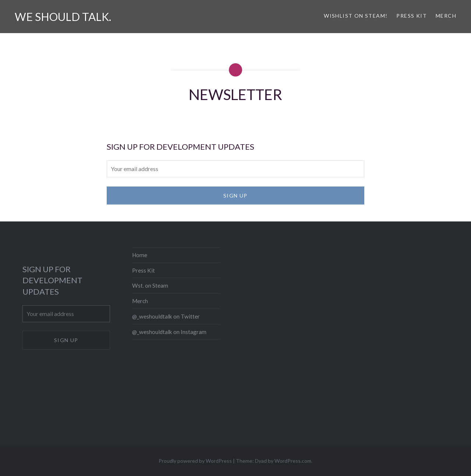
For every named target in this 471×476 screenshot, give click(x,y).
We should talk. (63, 17)
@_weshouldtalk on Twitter (166, 316)
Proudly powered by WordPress (195, 461)
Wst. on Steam (150, 285)
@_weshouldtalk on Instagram (169, 332)
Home (140, 255)
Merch (446, 16)
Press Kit (412, 16)
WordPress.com (293, 461)
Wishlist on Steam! (356, 16)
